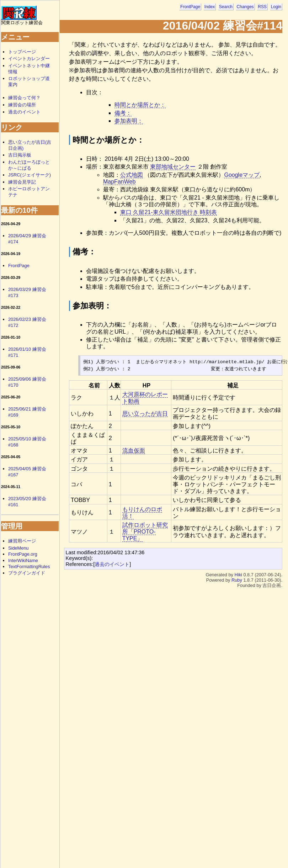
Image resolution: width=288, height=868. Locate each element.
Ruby (237, 580)
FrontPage (190, 7)
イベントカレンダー (29, 59)
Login (276, 7)
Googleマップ (242, 175)
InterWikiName (23, 560)
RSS (262, 7)
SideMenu (18, 548)
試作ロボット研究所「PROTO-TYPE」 (145, 532)
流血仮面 (134, 451)
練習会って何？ (24, 98)
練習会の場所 (22, 105)
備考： (123, 113)
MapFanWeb (119, 182)
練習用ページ (22, 541)
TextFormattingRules (29, 567)
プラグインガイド (27, 573)
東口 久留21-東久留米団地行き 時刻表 (169, 212)
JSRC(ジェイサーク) (30, 175)
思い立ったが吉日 (145, 414)
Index (210, 7)
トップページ (22, 52)
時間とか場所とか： (140, 105)
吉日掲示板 (20, 155)
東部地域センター (173, 167)
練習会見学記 (22, 182)
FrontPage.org (23, 554)
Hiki (238, 575)
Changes (245, 7)
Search (226, 7)
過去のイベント (112, 564)
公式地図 (132, 175)
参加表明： (129, 121)
